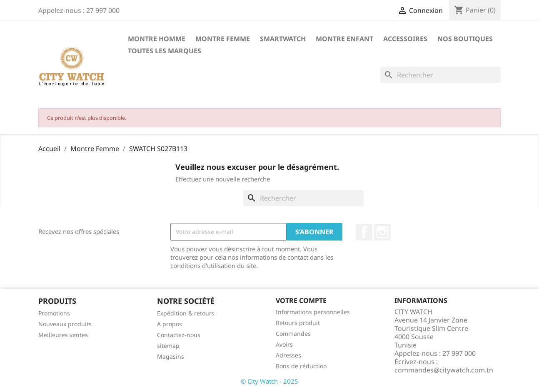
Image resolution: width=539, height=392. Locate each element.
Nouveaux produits (65, 324)
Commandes (293, 334)
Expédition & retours (186, 313)
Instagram (382, 232)
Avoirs (284, 344)
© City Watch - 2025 (269, 381)
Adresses (288, 355)
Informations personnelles (313, 312)
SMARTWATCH (283, 39)
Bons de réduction (301, 366)
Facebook (364, 232)
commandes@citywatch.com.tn (444, 370)
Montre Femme (223, 39)
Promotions (54, 313)
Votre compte (301, 300)
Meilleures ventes (63, 335)
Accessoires (405, 39)
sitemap (168, 346)
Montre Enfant (344, 39)
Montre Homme (157, 39)
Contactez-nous (179, 335)
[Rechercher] (440, 75)
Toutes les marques (165, 51)
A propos (170, 324)
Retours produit (298, 323)
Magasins (171, 356)
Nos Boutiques (465, 39)
